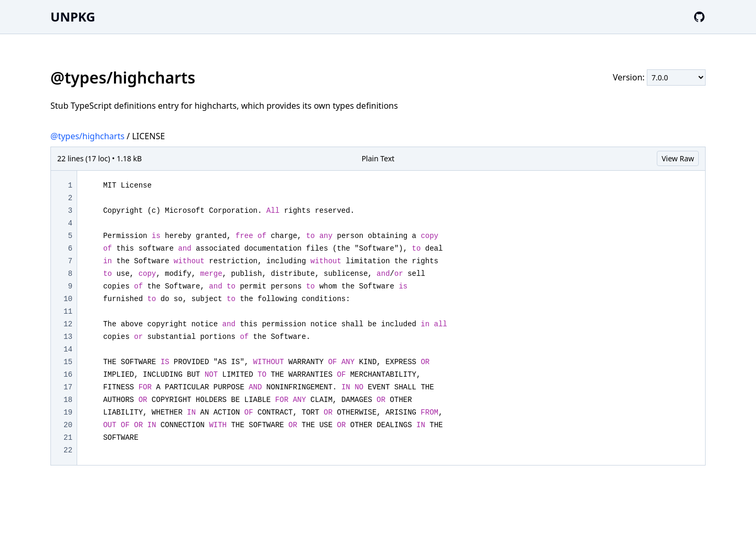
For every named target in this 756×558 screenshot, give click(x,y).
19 (68, 412)
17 (68, 387)
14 (68, 349)
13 (68, 337)
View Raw (678, 158)
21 (68, 438)
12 (68, 324)
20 (68, 425)
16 (68, 375)
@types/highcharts (87, 136)
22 (68, 450)
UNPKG (73, 17)
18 (68, 400)
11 (68, 312)
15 (68, 362)
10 (68, 299)
